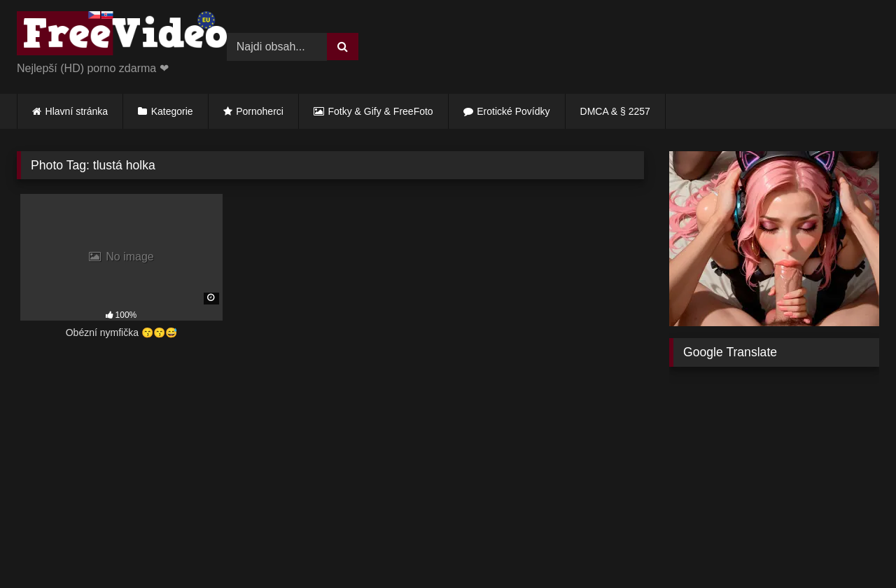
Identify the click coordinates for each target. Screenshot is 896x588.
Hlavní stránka (77, 111)
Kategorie (172, 111)
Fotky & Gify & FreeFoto (381, 111)
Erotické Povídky (513, 111)
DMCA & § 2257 (615, 111)
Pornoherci (260, 111)
